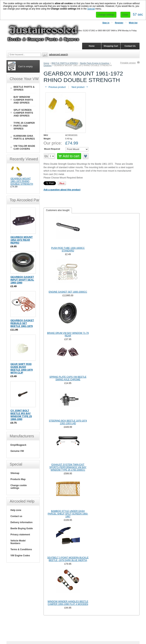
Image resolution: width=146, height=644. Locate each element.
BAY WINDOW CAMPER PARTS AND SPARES (23, 100)
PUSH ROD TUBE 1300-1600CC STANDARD (68, 249)
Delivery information (21, 522)
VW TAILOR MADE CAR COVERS (24, 147)
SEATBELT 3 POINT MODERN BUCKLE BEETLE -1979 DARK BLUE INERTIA (68, 559)
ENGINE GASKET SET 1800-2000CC (68, 292)
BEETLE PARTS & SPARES (65, 63)
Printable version (128, 63)
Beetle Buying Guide (22, 528)
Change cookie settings (19, 487)
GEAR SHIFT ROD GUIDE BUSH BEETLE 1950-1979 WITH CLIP (22, 368)
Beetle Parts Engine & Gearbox (95, 63)
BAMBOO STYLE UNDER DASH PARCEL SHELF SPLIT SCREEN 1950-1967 (68, 514)
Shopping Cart (111, 46)
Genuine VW (17, 451)
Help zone (16, 510)
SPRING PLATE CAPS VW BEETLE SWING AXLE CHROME (68, 378)
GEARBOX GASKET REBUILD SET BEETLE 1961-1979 (22, 323)
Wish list (133, 23)
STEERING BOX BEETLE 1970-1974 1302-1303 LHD (68, 422)
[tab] (58, 210)
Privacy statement (20, 535)
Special (91, 9)
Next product (80, 87)
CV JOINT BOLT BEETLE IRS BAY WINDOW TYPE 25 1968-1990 (21, 415)
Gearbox (48, 65)
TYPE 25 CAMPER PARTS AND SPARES (24, 126)
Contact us (16, 516)
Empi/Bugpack (18, 445)
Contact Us (130, 46)
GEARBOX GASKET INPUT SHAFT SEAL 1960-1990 (22, 280)
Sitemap (15, 473)
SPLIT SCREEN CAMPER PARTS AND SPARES (23, 113)
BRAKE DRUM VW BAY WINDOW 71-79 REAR (68, 334)
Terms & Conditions (21, 549)
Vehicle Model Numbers (18, 542)
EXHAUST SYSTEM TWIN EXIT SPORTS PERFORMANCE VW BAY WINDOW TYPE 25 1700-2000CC (68, 467)
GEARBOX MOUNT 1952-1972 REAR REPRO (22, 240)
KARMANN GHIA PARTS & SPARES (24, 137)
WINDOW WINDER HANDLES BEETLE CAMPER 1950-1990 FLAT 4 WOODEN (68, 603)
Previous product (55, 87)
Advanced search (58, 54)
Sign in (106, 23)
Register (119, 23)
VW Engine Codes (20, 556)
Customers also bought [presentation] (58, 210)
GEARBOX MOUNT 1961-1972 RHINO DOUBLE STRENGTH (22, 181)
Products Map (18, 479)
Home (46, 63)
